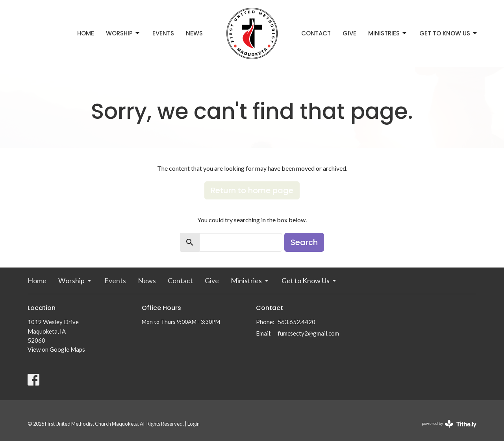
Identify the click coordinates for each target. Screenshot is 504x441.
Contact (316, 33)
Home (86, 33)
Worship (123, 33)
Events (163, 33)
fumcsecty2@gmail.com (308, 333)
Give (349, 33)
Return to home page (252, 190)
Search (304, 242)
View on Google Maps (56, 349)
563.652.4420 (296, 322)
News (194, 33)
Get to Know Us (449, 33)
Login (194, 424)
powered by (449, 424)
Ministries (388, 33)
